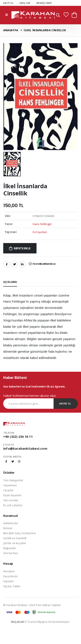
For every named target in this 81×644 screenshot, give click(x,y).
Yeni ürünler (11, 500)
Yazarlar (9, 490)
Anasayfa (11, 30)
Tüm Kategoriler (13, 480)
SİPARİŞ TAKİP (44, 3)
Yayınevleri (10, 485)
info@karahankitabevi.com (25, 449)
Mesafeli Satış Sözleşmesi (20, 533)
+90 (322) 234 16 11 (18, 437)
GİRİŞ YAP (25, 3)
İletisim (8, 528)
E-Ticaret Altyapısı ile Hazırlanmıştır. (41, 622)
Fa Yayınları (40, 232)
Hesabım (9, 571)
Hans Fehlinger (42, 224)
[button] (58, 16)
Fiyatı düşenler (12, 495)
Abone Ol (65, 403)
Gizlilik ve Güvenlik (15, 538)
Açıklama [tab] (10, 282)
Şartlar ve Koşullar (15, 543)
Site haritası (11, 553)
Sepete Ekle (22, 248)
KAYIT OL (9, 3)
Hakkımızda (10, 523)
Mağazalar (10, 548)
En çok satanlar (13, 505)
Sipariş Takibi (12, 586)
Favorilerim (10, 576)
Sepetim (8, 581)
